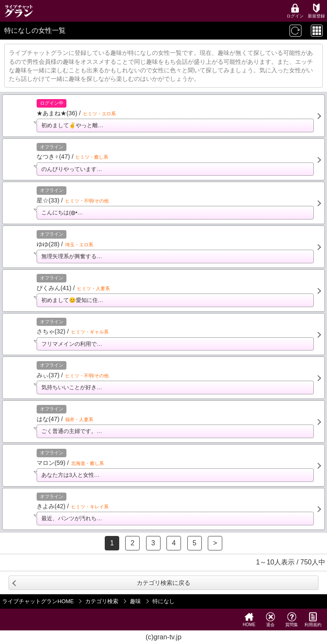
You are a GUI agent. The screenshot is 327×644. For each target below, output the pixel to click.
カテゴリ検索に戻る (163, 583)
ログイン (295, 11)
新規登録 (316, 11)
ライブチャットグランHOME (38, 601)
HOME (249, 620)
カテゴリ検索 (102, 601)
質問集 (292, 620)
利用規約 (313, 620)
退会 (270, 620)
